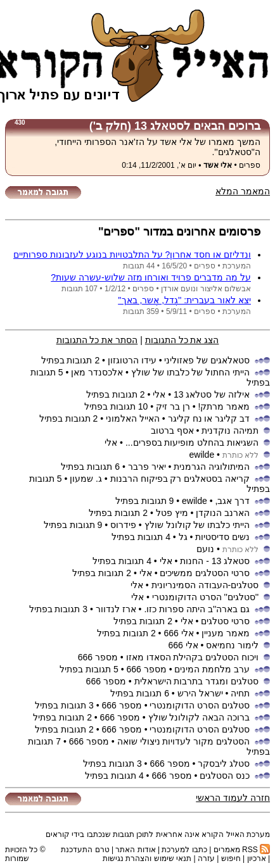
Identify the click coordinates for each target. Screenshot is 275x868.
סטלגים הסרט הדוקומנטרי (200, 705)
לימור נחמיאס (232, 645)
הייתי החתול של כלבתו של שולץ (190, 372)
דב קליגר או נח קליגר (209, 418)
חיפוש (231, 859)
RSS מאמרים (242, 850)
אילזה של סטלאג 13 (212, 394)
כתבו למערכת (184, 850)
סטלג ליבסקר (224, 764)
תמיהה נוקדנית (230, 431)
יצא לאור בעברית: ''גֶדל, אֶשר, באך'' (184, 300)
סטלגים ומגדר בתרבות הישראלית (197, 681)
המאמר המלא (243, 191)
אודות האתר (135, 850)
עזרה (206, 859)
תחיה (240, 693)
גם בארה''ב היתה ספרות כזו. (197, 609)
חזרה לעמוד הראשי (233, 798)
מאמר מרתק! (224, 406)
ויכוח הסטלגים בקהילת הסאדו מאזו (193, 657)
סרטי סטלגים (225, 621)
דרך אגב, (232, 501)
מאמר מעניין (226, 633)
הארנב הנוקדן (223, 513)
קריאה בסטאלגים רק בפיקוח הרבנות (180, 479)
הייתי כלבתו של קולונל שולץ (197, 525)
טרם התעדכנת (85, 850)
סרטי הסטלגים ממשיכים (205, 573)
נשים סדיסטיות (222, 537)
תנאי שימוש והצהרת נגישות (147, 859)
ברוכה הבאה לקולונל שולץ (199, 717)
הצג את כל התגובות (182, 340)
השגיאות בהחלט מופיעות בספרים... (192, 443)
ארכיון (257, 859)
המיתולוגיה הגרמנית (212, 467)
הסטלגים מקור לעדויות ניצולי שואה (184, 741)
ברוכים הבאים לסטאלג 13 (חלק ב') (175, 126)
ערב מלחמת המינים (212, 669)
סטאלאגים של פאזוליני (207, 360)
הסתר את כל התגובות (97, 340)
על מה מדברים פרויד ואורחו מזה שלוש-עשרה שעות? (151, 277)
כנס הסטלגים (223, 776)
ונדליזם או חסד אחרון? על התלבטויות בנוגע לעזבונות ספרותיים (132, 255)
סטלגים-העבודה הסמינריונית (205, 585)
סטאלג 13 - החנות (215, 561)
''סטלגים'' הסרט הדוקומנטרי (205, 597)
